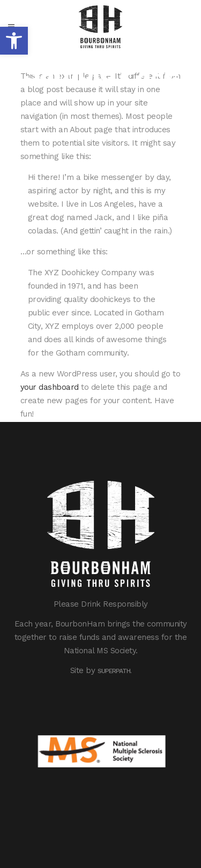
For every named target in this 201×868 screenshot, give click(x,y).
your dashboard (50, 387)
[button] (14, 41)
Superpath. (114, 671)
